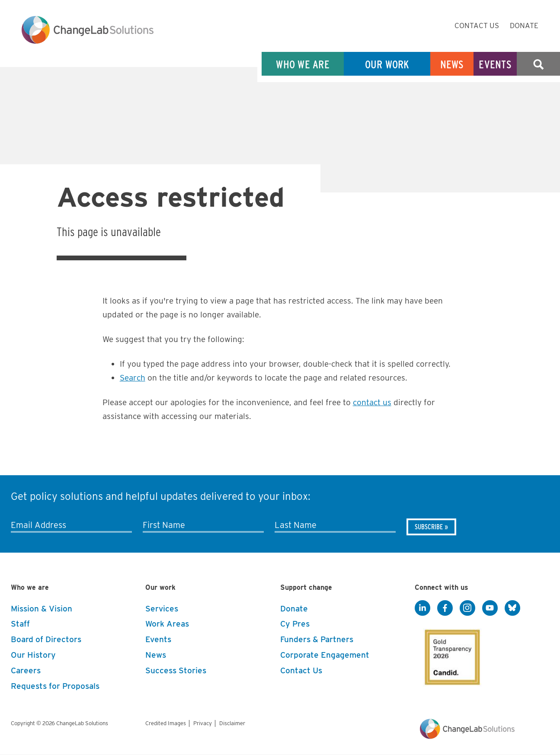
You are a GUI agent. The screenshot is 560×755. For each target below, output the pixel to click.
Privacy (203, 723)
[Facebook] (445, 608)
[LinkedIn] (422, 608)
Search (538, 64)
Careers (26, 670)
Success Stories (176, 670)
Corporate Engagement (325, 655)
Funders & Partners (317, 639)
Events (495, 64)
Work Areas (167, 624)
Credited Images (166, 723)
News (452, 64)
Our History (33, 655)
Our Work (387, 64)
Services (162, 609)
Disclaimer (232, 723)
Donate (524, 26)
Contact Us (477, 26)
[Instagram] (467, 608)
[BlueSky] (512, 608)
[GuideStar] (451, 655)
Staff (20, 624)
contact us (372, 402)
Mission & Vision (42, 609)
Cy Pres (295, 624)
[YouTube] (490, 608)
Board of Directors (46, 639)
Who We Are (303, 64)
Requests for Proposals (55, 686)
